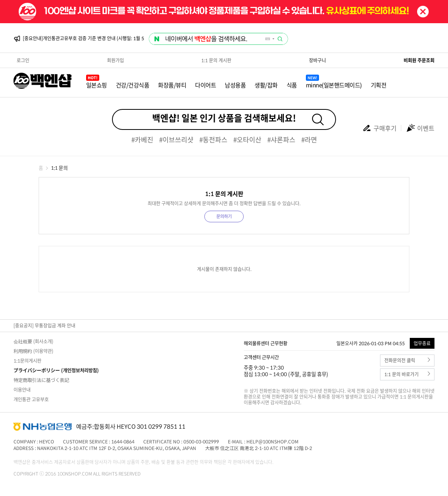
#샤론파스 (281, 139)
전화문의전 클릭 (407, 360)
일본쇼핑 (97, 85)
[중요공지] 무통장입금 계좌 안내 (44, 326)
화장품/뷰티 (172, 85)
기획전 (379, 85)
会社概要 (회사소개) (33, 341)
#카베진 (142, 139)
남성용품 (235, 85)
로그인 (23, 60)
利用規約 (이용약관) (33, 351)
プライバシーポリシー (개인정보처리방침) (56, 370)
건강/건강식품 (133, 85)
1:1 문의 (59, 168)
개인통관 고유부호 (31, 399)
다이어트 (205, 85)
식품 (292, 85)
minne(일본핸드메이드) (334, 85)
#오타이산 (247, 139)
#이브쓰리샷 (176, 139)
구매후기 (379, 128)
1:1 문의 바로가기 (407, 374)
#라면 (309, 139)
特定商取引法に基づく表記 (41, 380)
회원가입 (115, 60)
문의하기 (224, 216)
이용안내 (22, 390)
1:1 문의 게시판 (216, 60)
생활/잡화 (266, 85)
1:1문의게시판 (27, 361)
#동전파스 (213, 139)
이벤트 (420, 128)
